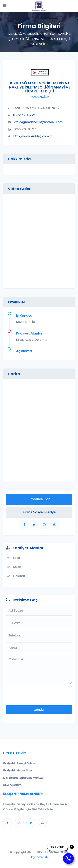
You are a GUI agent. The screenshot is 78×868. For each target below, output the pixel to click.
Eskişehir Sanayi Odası (19, 763)
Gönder (39, 710)
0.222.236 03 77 (24, 115)
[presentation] (33, 693)
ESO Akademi (13, 785)
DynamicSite (40, 857)
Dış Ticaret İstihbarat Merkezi (23, 778)
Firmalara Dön (39, 499)
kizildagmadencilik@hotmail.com (38, 122)
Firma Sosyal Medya (39, 512)
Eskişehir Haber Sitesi (18, 770)
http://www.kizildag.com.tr (33, 136)
